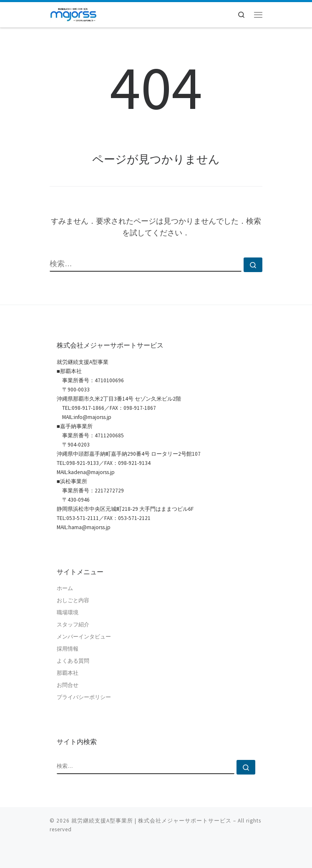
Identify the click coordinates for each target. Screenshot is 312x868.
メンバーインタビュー (84, 637)
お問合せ (68, 685)
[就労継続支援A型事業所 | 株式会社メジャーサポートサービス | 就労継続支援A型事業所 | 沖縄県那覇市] (73, 14)
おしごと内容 (73, 600)
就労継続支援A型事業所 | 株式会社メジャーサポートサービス (151, 821)
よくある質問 (73, 661)
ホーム (65, 588)
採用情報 (68, 649)
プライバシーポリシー (84, 697)
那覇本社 (68, 673)
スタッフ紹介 (73, 625)
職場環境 (68, 612)
